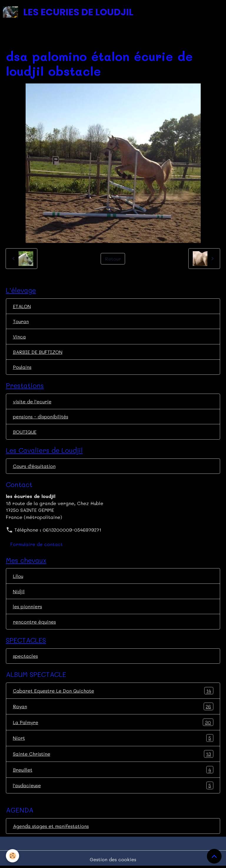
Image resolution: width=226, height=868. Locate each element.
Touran (21, 321)
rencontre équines (34, 622)
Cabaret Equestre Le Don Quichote (113, 691)
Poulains (22, 367)
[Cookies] (13, 856)
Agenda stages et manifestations (51, 826)
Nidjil (19, 591)
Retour (113, 259)
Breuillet (113, 770)
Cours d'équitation (34, 466)
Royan (113, 706)
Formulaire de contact (36, 544)
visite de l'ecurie (32, 401)
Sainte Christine (113, 754)
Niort (113, 738)
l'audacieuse (113, 785)
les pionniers (28, 606)
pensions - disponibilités (41, 416)
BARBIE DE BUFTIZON (38, 352)
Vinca (19, 337)
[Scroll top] (214, 856)
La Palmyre (113, 722)
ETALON (22, 306)
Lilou (18, 576)
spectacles (25, 656)
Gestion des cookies (113, 859)
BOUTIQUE (25, 432)
